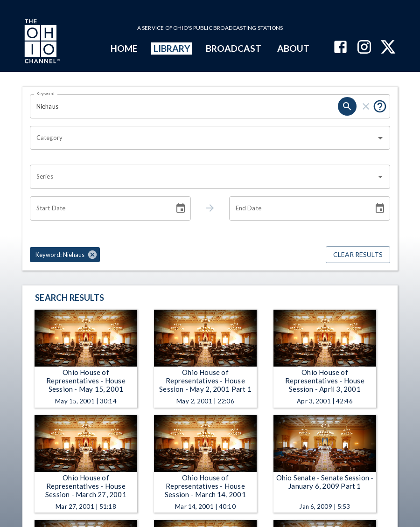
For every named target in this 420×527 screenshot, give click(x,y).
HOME (124, 48)
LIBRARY (172, 48)
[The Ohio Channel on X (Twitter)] (388, 48)
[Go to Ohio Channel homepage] (41, 42)
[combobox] (203, 138)
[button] (65, 255)
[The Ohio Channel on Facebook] (340, 48)
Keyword (46, 93)
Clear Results (358, 255)
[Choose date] (181, 208)
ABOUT (293, 48)
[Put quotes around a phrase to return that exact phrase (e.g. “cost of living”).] (380, 106)
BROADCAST (234, 48)
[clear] (366, 106)
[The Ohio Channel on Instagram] (364, 48)
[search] (347, 106)
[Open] (380, 138)
